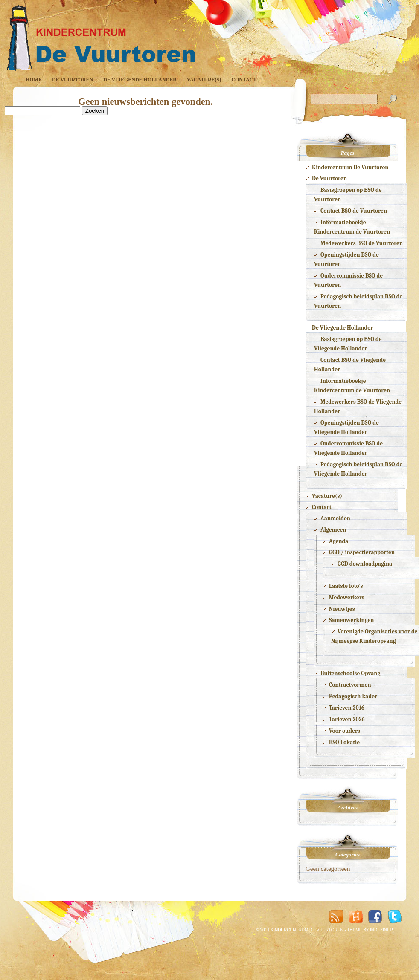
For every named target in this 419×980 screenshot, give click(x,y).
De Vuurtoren (73, 80)
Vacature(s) (204, 80)
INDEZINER (381, 930)
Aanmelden (335, 519)
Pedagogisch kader (353, 696)
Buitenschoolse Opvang (350, 673)
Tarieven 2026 (347, 719)
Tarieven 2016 (347, 708)
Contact (244, 80)
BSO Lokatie (344, 742)
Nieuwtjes (342, 609)
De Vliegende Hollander (140, 80)
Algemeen (333, 530)
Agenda (339, 541)
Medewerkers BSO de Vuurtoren (362, 243)
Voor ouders (345, 731)
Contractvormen (350, 685)
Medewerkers (347, 597)
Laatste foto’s (346, 586)
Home (34, 80)
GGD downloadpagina (365, 564)
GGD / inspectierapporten (362, 552)
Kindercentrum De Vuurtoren (350, 167)
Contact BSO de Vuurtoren (354, 211)
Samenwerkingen (352, 620)
